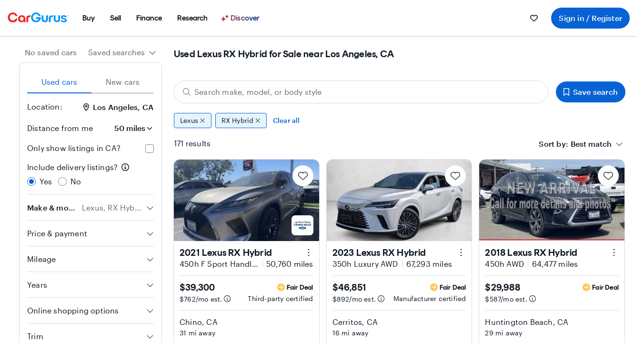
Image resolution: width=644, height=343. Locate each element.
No (76, 181)
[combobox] (122, 52)
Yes (46, 181)
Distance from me (60, 128)
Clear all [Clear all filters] (287, 120)
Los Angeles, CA (118, 107)
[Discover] (241, 18)
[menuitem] (89, 18)
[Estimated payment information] (227, 299)
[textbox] (591, 144)
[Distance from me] (127, 128)
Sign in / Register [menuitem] (590, 18)
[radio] (31, 182)
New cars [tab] (123, 82)
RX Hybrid (241, 121)
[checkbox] (150, 149)
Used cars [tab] (60, 82)
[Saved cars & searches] (534, 18)
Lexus (193, 121)
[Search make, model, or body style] (361, 92)
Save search (591, 92)
